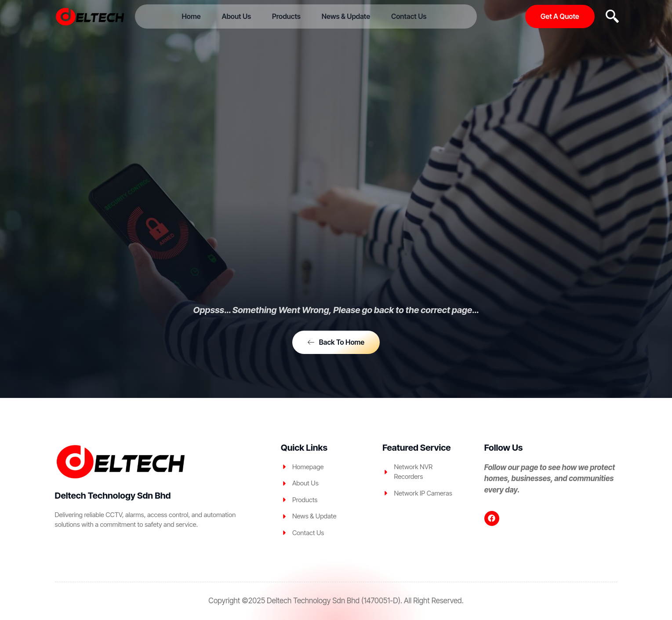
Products (286, 16)
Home (195, 16)
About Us (238, 16)
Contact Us (405, 16)
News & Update (344, 16)
